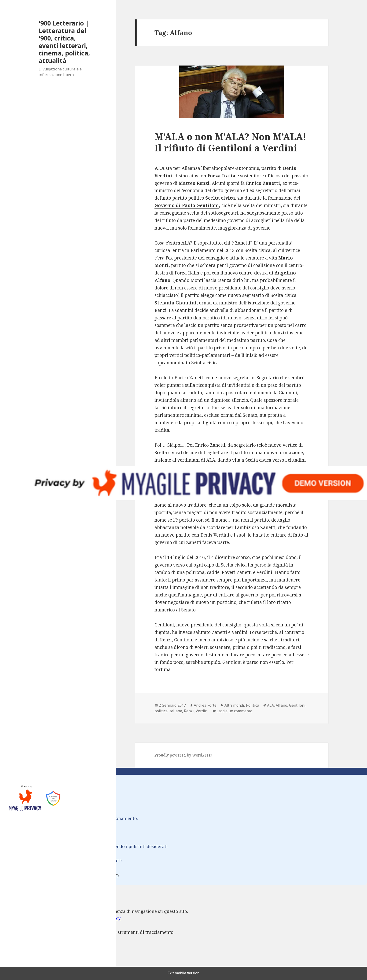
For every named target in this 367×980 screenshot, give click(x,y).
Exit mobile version (183, 973)
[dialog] (183, 930)
